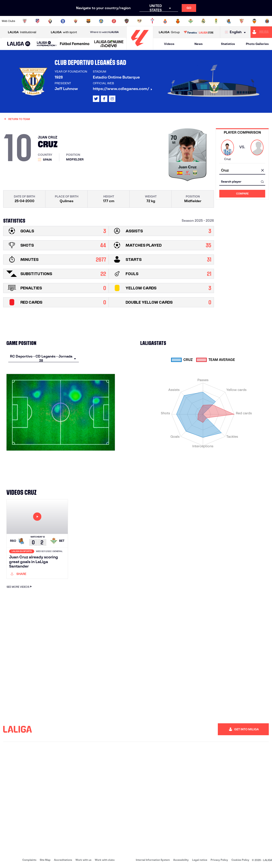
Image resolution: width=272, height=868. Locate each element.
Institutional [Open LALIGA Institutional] (22, 32)
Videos (169, 44)
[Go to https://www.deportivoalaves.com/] (63, 21)
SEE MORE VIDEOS (20, 587)
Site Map (45, 860)
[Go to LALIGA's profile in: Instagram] (112, 99)
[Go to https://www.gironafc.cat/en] (114, 21)
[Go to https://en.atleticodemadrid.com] (37, 21)
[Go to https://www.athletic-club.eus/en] (25, 21)
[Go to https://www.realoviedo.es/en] (216, 21)
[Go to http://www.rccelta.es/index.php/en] (152, 21)
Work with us (83, 860)
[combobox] (242, 171)
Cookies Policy (240, 860)
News (198, 44)
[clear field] (262, 171)
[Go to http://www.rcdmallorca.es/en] (178, 21)
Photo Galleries (257, 44)
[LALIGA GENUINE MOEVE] (109, 44)
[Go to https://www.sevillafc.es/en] (242, 21)
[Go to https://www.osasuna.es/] (50, 21)
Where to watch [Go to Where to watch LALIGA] (104, 32)
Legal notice (200, 860)
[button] (19, 44)
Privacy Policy (219, 860)
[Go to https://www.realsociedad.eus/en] (229, 21)
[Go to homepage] (140, 48)
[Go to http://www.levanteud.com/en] (127, 21)
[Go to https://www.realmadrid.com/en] (203, 21)
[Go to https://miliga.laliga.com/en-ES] (261, 32)
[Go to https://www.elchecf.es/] (76, 21)
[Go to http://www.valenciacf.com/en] (254, 21)
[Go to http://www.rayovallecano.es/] (139, 21)
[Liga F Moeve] (75, 44)
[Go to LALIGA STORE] (198, 32)
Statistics (228, 44)
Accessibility (181, 860)
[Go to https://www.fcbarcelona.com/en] (88, 21)
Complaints (29, 860)
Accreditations (63, 860)
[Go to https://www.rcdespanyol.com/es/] (165, 21)
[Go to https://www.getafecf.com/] (101, 21)
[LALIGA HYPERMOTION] (47, 44)
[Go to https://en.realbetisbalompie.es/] (191, 21)
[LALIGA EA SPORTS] (19, 44)
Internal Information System (153, 860)
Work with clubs (105, 860)
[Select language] (236, 32)
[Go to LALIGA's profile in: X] (96, 99)
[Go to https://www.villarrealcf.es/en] (267, 21)
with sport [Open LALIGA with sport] (64, 32)
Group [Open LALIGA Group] (169, 32)
